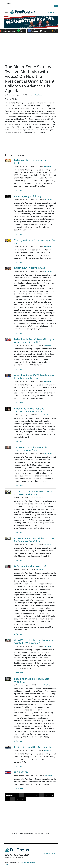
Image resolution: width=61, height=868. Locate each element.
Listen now (19, 190)
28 (17, 799)
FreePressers (23, 13)
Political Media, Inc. (52, 862)
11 (7, 799)
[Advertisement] (31, 49)
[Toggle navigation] (6, 12)
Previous (10, 795)
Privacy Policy (24, 862)
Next (23, 799)
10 (52, 795)
